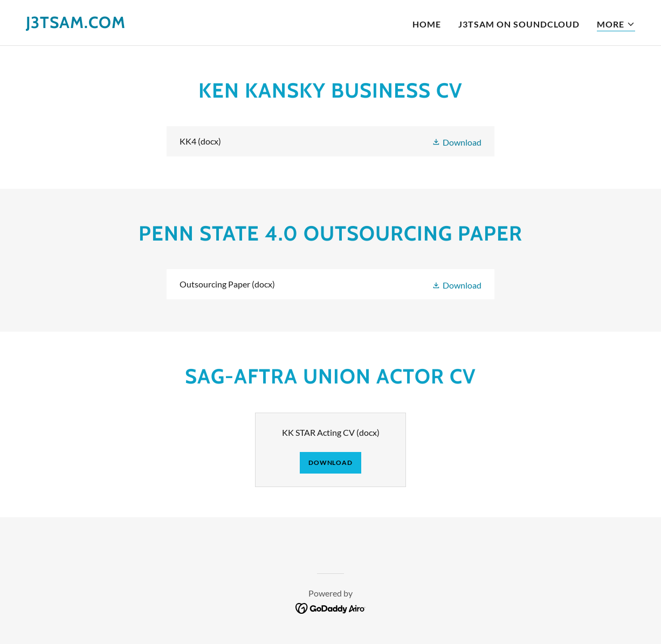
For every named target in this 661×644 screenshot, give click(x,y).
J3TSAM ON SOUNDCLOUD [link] (519, 24)
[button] (616, 25)
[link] (76, 25)
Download (330, 463)
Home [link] (427, 24)
